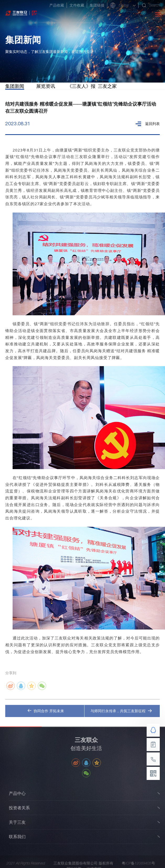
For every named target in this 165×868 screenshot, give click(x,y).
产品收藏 (57, 5)
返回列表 (148, 124)
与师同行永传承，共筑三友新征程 (121, 715)
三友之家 (107, 86)
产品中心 (21, 793)
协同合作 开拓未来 (46, 715)
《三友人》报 (81, 86)
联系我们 (21, 837)
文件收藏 (77, 5)
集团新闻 (15, 86)
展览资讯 (46, 86)
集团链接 (97, 5)
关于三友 (21, 822)
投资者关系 (23, 808)
